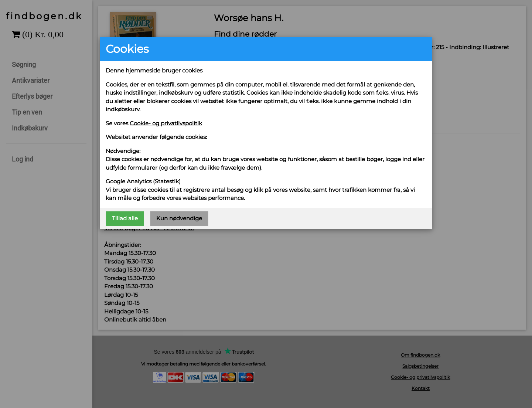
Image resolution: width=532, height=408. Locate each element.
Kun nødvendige (179, 218)
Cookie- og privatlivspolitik (166, 123)
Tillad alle (125, 218)
